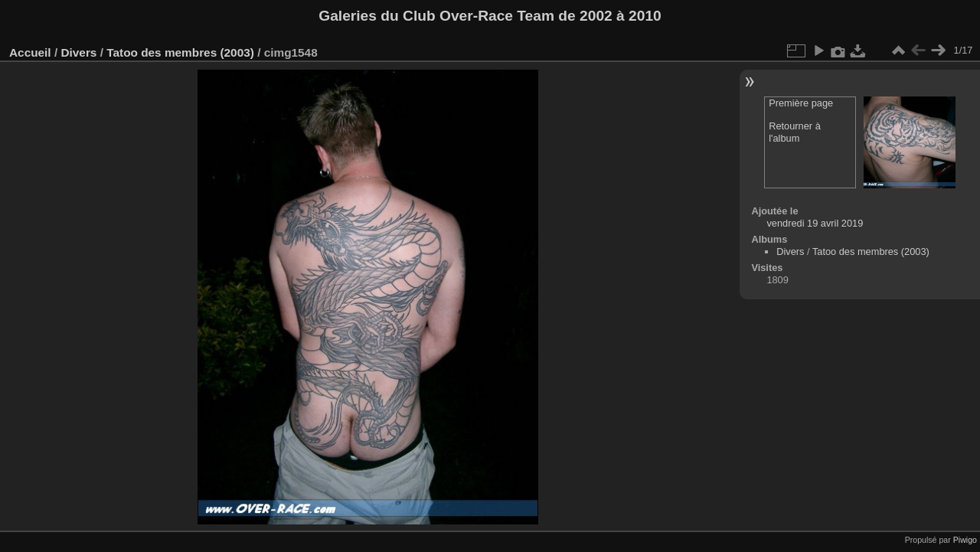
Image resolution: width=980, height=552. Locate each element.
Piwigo (965, 540)
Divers (78, 52)
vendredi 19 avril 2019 (815, 223)
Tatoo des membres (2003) (180, 52)
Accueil (30, 52)
